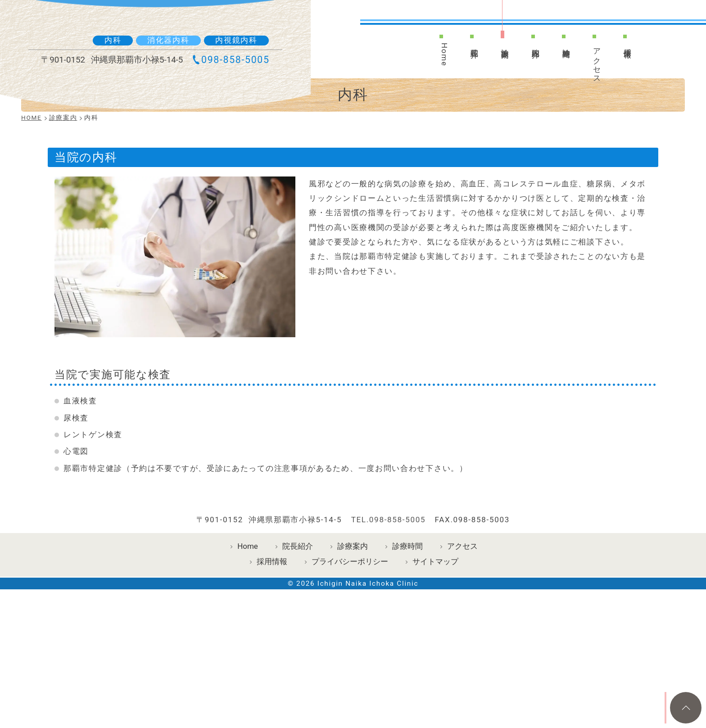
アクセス (601, 65)
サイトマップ (435, 666)
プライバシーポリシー (350, 666)
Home (432, 57)
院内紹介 (533, 46)
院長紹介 (466, 46)
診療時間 (567, 46)
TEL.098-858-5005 (389, 624)
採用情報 (634, 46)
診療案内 (499, 46)
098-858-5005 (231, 82)
